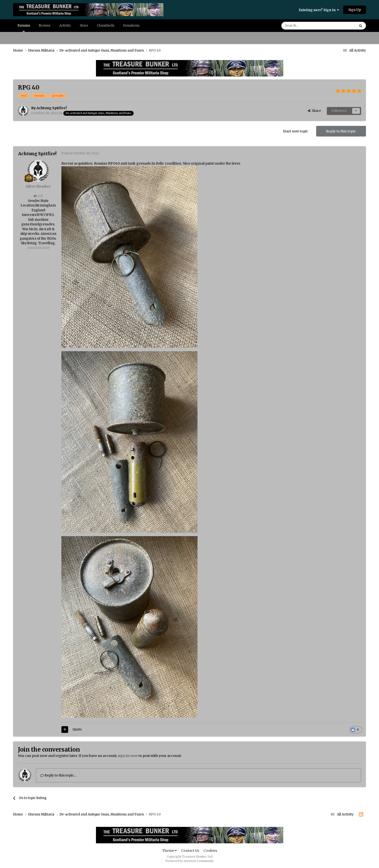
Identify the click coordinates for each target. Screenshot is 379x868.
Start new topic (295, 131)
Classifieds (106, 26)
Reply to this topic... (58, 775)
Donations (131, 26)
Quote (77, 729)
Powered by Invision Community (190, 861)
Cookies (210, 851)
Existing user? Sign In (319, 10)
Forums (24, 28)
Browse (45, 26)
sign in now (128, 756)
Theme (169, 851)
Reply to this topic (341, 131)
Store (84, 26)
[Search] (306, 26)
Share (314, 111)
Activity (65, 26)
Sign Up (355, 10)
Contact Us (190, 851)
